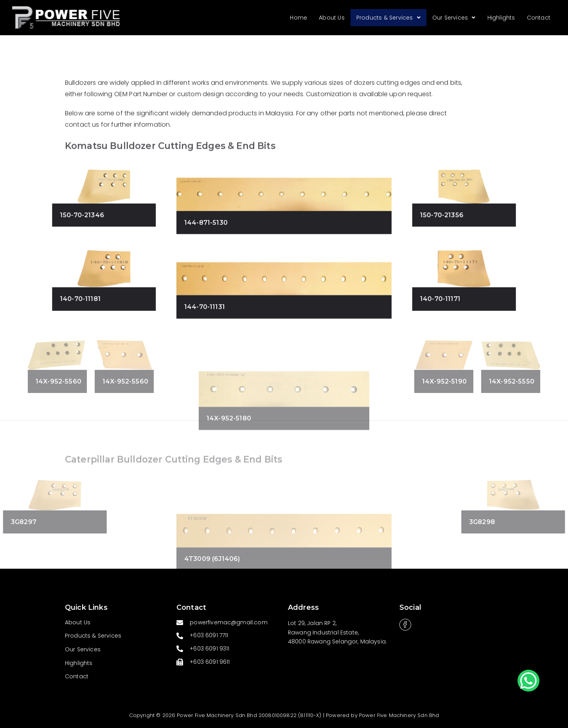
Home (299, 18)
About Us (332, 18)
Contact (539, 18)
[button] (528, 681)
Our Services (454, 18)
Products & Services (388, 18)
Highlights (501, 18)
